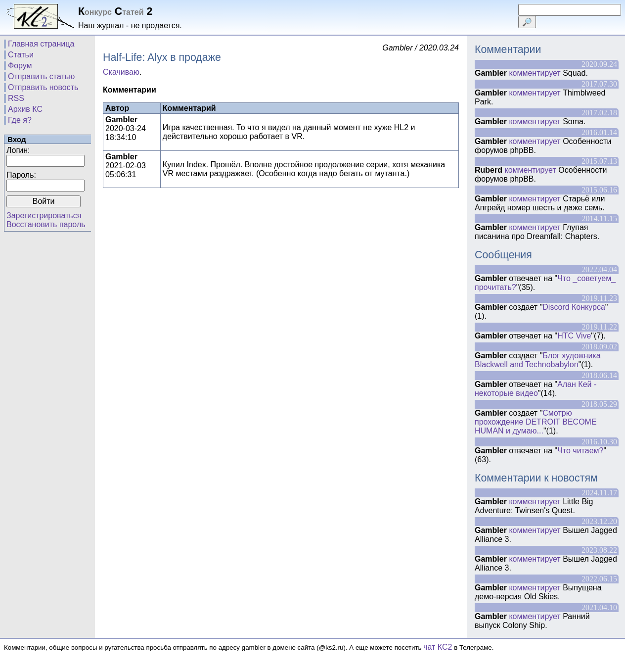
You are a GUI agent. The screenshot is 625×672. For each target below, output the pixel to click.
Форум (20, 66)
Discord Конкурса (574, 307)
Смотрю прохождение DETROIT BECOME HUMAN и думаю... (536, 422)
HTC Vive (574, 336)
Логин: (18, 150)
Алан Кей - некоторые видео (536, 389)
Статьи (21, 55)
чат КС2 (438, 647)
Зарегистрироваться (44, 216)
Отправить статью (41, 76)
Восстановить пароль (46, 224)
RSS (16, 98)
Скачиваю (121, 72)
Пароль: (21, 175)
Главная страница (41, 44)
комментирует (535, 73)
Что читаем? (580, 451)
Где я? (20, 120)
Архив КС (25, 109)
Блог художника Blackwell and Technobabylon (538, 360)
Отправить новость (43, 87)
